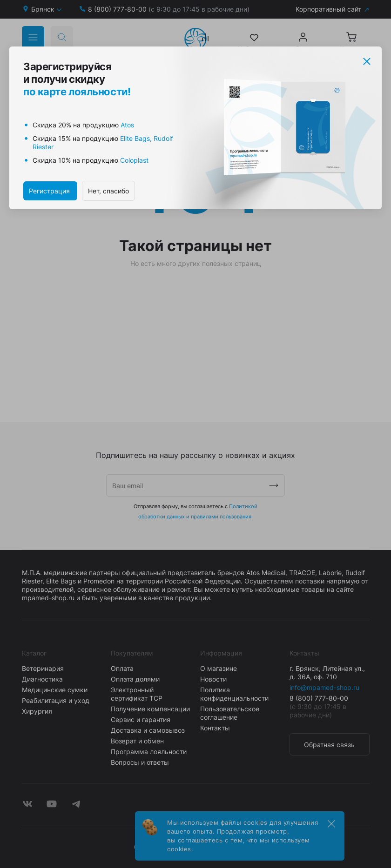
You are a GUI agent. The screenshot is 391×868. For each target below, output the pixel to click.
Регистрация (50, 191)
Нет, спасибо (108, 191)
